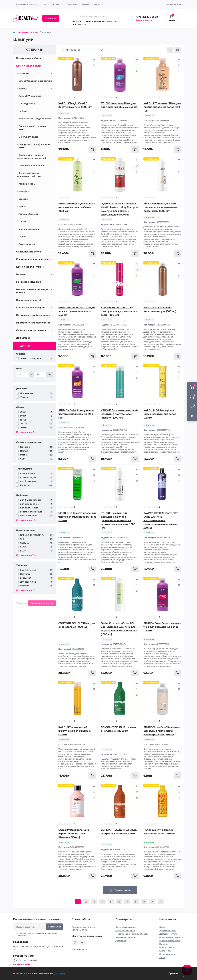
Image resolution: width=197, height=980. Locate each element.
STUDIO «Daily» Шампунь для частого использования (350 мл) (76, 414)
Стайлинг (24, 73)
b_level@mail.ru (79, 949)
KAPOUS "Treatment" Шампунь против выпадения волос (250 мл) (162, 107)
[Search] (75, 16)
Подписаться (54, 927)
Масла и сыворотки (29, 229)
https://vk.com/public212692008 (82, 942)
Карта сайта (165, 951)
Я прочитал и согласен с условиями (37, 934)
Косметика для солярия (30, 308)
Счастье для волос (28, 137)
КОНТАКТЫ (58, 4)
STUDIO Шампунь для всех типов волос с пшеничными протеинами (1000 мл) (160, 207)
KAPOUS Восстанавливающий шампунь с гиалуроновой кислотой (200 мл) (119, 414)
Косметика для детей (29, 300)
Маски (22, 222)
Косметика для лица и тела (32, 259)
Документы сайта (168, 930)
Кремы (22, 206)
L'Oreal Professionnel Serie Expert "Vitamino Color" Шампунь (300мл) (74, 834)
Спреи (22, 237)
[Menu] (51, 18)
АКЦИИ (85, 4)
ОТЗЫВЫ (73, 4)
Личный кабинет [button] (174, 4)
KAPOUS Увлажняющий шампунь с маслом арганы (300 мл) (75, 731)
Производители (167, 954)
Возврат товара (167, 947)
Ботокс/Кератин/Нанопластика (35, 81)
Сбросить (20, 603)
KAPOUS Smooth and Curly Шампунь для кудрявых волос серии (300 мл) (119, 311)
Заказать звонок (144, 20)
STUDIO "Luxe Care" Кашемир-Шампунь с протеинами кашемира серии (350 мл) (162, 731)
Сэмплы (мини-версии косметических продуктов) (31, 157)
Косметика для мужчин (30, 267)
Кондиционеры (27, 184)
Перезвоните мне (21, 964)
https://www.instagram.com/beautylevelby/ (75, 942)
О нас (45, 4)
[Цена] (23, 374)
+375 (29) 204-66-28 (147, 17)
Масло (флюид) (27, 104)
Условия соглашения (169, 941)
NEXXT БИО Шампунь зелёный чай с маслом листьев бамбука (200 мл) (77, 517)
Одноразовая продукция (31, 330)
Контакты (164, 944)
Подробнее (59, 973)
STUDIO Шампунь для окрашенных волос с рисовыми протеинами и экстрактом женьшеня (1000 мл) (118, 520)
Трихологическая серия (31, 166)
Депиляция (23, 338)
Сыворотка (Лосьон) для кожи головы (34, 146)
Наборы (23, 111)
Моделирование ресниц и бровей (32, 291)
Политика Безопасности (36, 933)
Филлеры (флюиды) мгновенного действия (29, 175)
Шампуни (24, 191)
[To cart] (92, 149)
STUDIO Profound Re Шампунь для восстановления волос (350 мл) (77, 311)
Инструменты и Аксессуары (33, 315)
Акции (162, 958)
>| (161, 902)
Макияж (21, 274)
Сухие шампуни (27, 244)
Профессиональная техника (33, 323)
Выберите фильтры (42, 603)
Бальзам (23, 199)
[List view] (170, 50)
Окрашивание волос (28, 252)
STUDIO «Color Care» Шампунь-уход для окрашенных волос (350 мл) (162, 627)
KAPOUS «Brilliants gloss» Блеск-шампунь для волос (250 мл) (160, 414)
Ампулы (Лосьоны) (28, 214)
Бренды (98, 4)
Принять (173, 973)
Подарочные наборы (29, 58)
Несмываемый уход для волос (35, 119)
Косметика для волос (28, 32)
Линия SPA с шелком (30, 96)
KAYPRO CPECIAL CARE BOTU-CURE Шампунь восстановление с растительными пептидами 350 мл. (162, 520)
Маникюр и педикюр (29, 282)
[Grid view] (178, 50)
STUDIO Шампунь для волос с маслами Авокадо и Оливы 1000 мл (77, 207)
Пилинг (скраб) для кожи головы (31, 128)
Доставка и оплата (26, 4)
